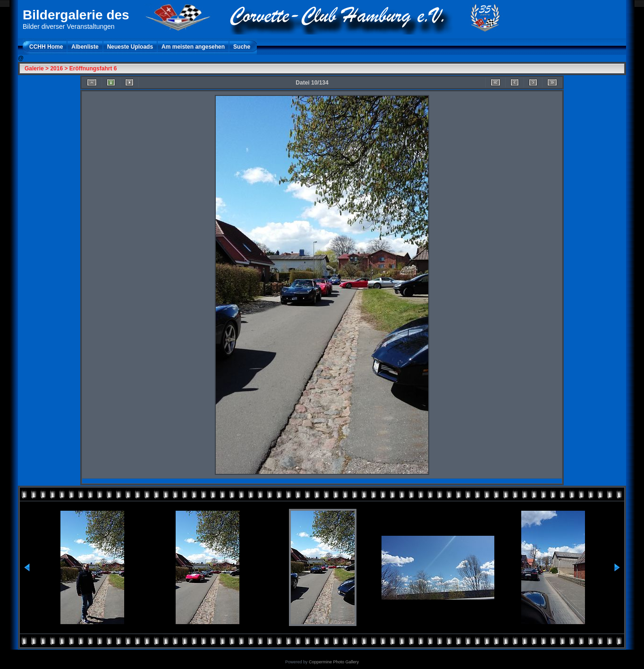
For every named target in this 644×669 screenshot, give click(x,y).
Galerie (34, 69)
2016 (56, 69)
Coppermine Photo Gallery (334, 662)
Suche (242, 47)
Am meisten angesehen (193, 47)
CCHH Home (46, 47)
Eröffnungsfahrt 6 (93, 69)
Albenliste (85, 47)
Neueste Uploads (130, 47)
